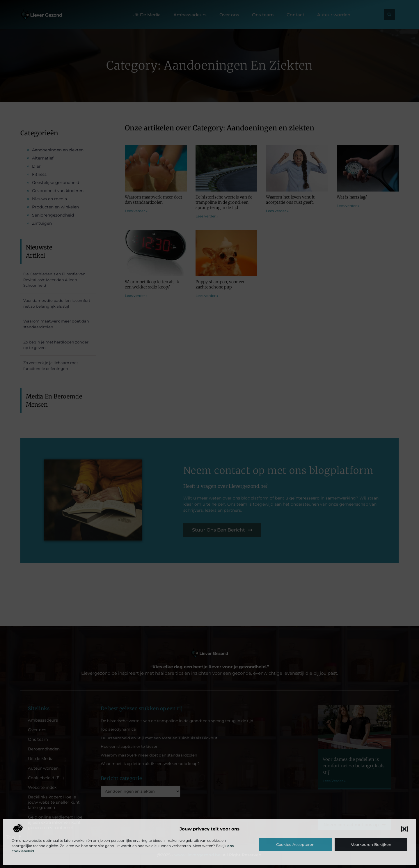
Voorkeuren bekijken (371, 844)
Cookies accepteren (295, 844)
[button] (404, 829)
